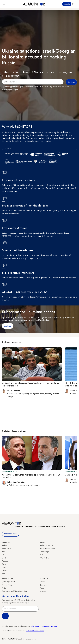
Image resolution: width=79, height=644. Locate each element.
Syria (4, 574)
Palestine (5, 561)
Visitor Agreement (8, 582)
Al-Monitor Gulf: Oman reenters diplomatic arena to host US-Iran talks (32, 476)
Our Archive (45, 558)
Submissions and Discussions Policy (14, 591)
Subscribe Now (11, 534)
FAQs (4, 588)
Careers (43, 591)
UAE (3, 555)
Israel (4, 558)
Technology (44, 552)
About (42, 582)
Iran (3, 552)
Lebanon (5, 570)
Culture (43, 555)
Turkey (4, 545)
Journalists (44, 585)
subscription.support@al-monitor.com (44, 626)
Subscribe (67, 4)
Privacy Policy (7, 585)
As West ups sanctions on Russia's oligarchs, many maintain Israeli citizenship (31, 385)
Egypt (4, 564)
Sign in (75, 4)
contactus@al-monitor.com (35, 631)
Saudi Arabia (7, 548)
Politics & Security (47, 545)
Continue (8, 326)
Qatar (4, 567)
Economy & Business (48, 548)
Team (42, 588)
